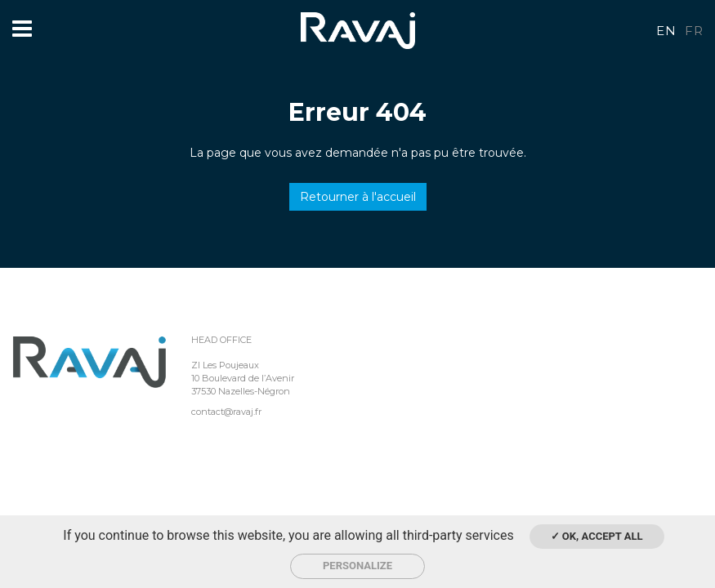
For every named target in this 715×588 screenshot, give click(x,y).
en (666, 31)
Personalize (357, 566)
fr (694, 31)
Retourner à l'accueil (358, 197)
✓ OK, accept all (597, 536)
